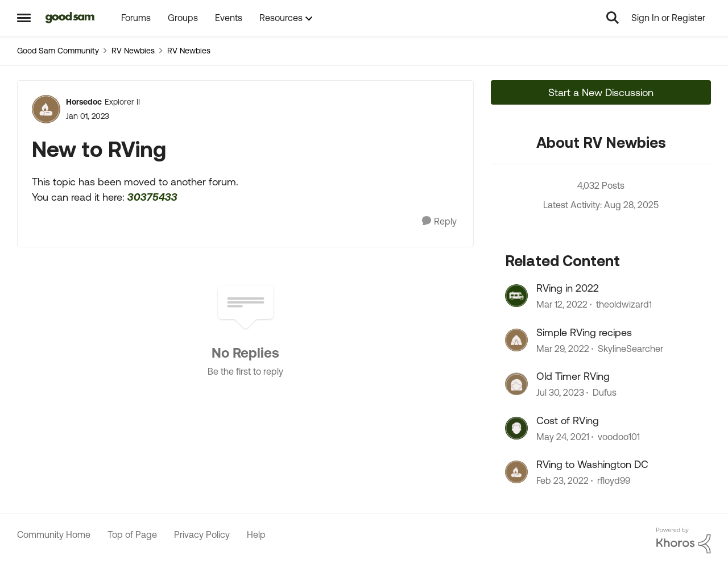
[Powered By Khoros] (684, 541)
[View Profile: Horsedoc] (46, 109)
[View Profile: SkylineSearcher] (516, 340)
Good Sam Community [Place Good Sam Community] (58, 51)
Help (256, 534)
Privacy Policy (202, 534)
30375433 (152, 197)
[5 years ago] (562, 305)
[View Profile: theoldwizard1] (516, 296)
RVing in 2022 (568, 288)
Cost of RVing (568, 420)
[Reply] (439, 221)
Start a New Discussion (601, 92)
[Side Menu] (24, 18)
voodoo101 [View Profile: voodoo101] (619, 437)
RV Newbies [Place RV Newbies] (133, 51)
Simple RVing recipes (584, 332)
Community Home (54, 534)
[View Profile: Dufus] (516, 384)
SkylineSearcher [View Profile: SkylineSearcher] (630, 349)
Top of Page (132, 534)
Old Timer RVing (573, 376)
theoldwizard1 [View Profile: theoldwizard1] (624, 305)
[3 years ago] (560, 393)
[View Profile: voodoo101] (516, 428)
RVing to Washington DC (592, 464)
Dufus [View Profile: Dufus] (605, 393)
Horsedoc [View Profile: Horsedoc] (84, 102)
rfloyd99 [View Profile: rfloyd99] (614, 480)
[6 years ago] (563, 437)
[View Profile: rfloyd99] (516, 472)
